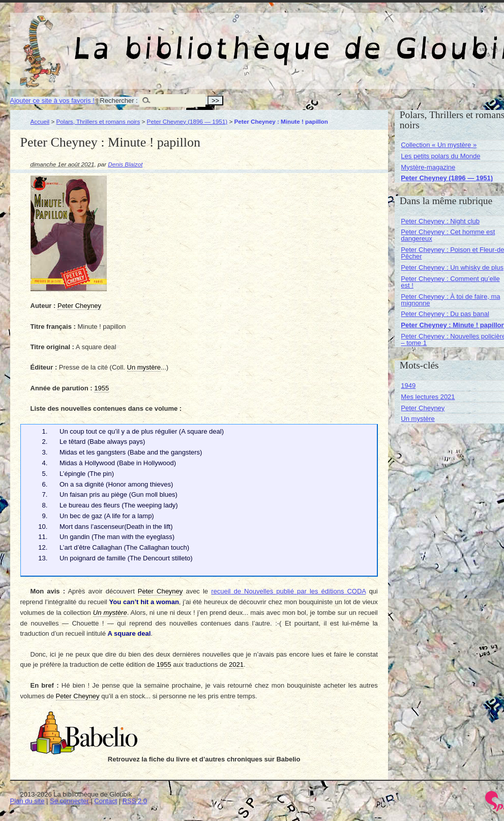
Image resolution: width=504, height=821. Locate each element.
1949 (408, 386)
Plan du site (27, 801)
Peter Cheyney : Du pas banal (445, 314)
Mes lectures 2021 (428, 397)
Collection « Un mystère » (439, 145)
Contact (106, 801)
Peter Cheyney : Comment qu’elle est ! (450, 282)
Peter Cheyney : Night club (440, 221)
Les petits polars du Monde (440, 156)
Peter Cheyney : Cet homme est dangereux (448, 235)
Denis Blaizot (125, 164)
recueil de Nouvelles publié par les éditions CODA (288, 591)
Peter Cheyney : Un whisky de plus (452, 267)
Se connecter (69, 801)
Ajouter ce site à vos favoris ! (52, 101)
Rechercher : (118, 101)
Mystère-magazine (428, 167)
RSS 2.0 (135, 801)
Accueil (40, 121)
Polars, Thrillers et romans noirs (98, 121)
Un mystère (418, 419)
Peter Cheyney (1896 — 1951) (187, 121)
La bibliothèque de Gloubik (380, 40)
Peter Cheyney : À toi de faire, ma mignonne (450, 300)
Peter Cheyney (423, 408)
